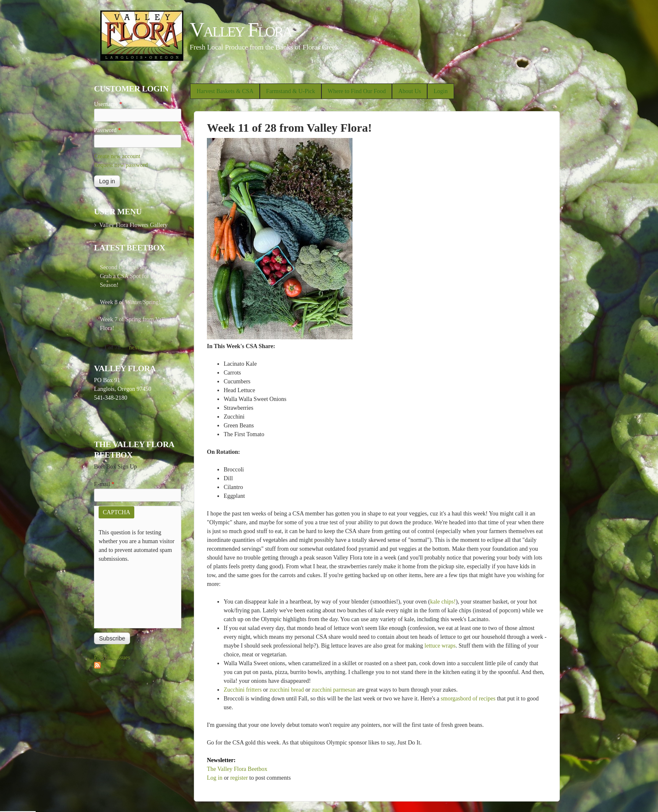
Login (440, 91)
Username (108, 104)
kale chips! (443, 602)
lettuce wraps (440, 646)
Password (107, 130)
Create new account (117, 156)
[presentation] (133, 593)
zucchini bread (287, 690)
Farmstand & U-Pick (291, 91)
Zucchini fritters (243, 690)
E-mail (104, 484)
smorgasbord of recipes (468, 699)
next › (136, 347)
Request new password (121, 165)
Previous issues (112, 657)
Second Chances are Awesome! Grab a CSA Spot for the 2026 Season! (137, 276)
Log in (215, 778)
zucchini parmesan (334, 690)
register (239, 778)
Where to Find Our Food (357, 91)
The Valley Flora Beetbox (237, 769)
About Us (410, 91)
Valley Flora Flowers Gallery (133, 225)
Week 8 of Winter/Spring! (130, 302)
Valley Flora (241, 30)
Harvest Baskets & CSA (225, 91)
